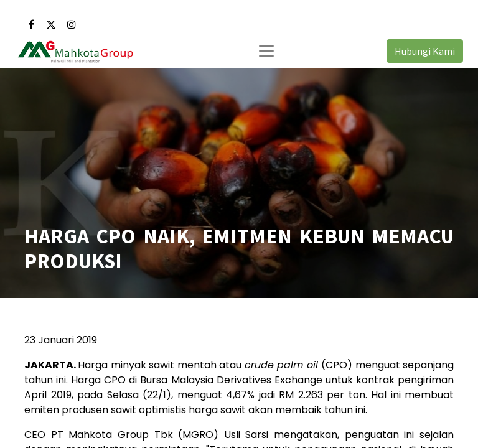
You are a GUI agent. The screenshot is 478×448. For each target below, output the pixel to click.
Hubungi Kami (425, 51)
